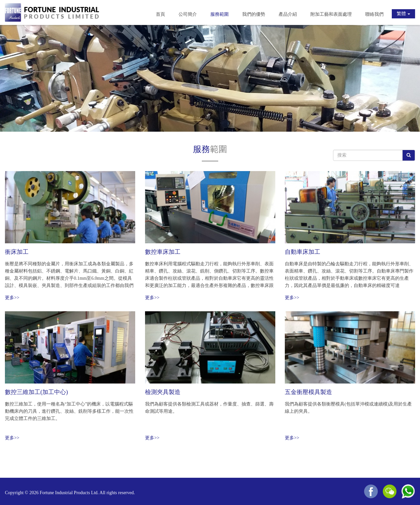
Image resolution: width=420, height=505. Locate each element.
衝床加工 (17, 252)
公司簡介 (188, 14)
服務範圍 (220, 14)
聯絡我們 (374, 14)
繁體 (404, 14)
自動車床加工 (303, 252)
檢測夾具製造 (163, 392)
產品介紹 (288, 14)
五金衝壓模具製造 (308, 392)
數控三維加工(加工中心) (36, 392)
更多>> (12, 298)
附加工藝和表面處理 (331, 14)
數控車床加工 (163, 252)
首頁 (160, 14)
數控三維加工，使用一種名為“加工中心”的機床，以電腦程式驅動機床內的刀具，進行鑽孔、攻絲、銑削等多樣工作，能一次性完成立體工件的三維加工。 (69, 411)
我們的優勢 (254, 14)
